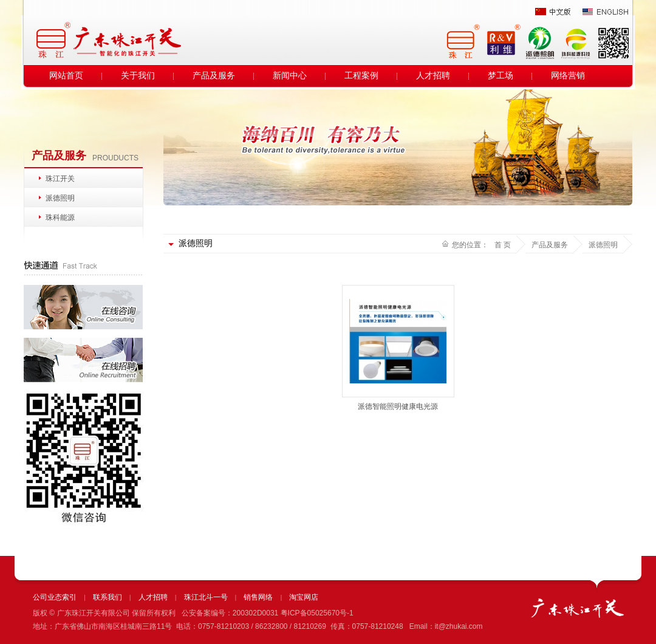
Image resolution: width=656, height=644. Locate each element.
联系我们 (108, 597)
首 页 (503, 245)
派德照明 (60, 198)
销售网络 (258, 597)
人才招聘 (433, 76)
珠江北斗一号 (206, 597)
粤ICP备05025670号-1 (317, 613)
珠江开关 (60, 179)
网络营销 (568, 76)
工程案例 (361, 76)
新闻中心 (290, 76)
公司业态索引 (55, 597)
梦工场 (501, 76)
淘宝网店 (304, 597)
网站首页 (66, 76)
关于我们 (138, 76)
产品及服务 (214, 76)
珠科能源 (60, 218)
